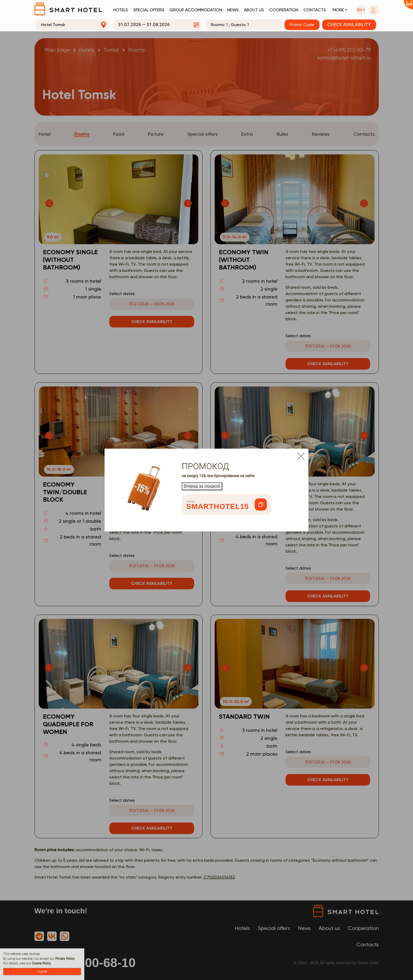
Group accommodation (196, 10)
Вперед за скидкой (202, 486)
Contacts (315, 10)
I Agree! (42, 972)
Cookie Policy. (42, 963)
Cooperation (284, 10)
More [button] (338, 10)
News (233, 10)
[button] (361, 10)
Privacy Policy (65, 959)
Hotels (121, 10)
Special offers (149, 10)
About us (254, 10)
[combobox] (72, 25)
